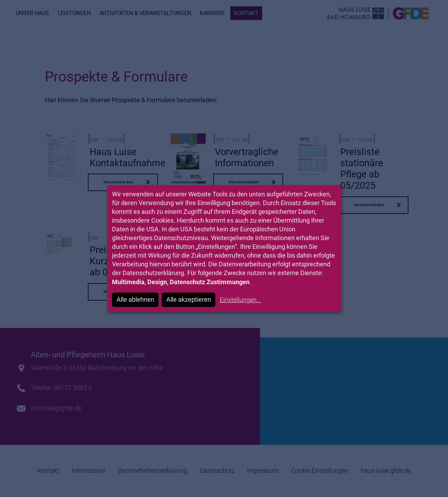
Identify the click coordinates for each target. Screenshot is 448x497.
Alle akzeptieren (189, 299)
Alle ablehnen (135, 299)
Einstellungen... (240, 300)
